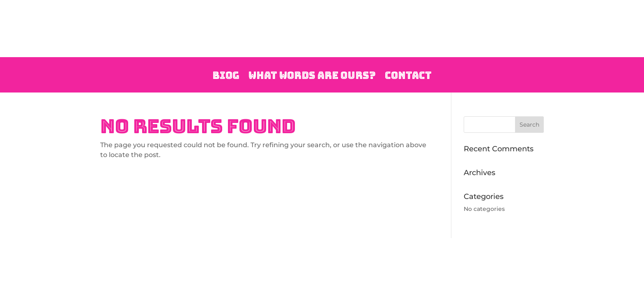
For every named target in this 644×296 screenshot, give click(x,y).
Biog (226, 76)
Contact (408, 76)
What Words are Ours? (312, 76)
